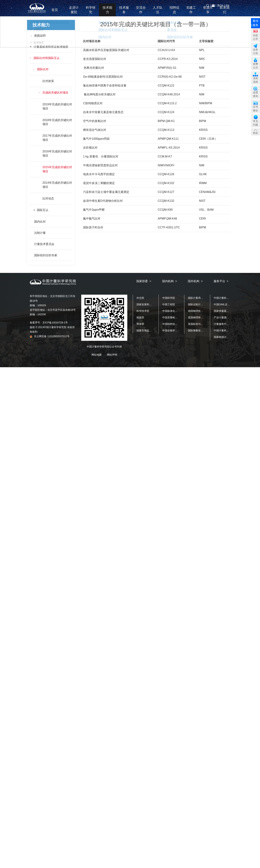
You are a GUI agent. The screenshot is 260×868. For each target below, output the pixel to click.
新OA (220, 5)
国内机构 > (170, 281)
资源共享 (208, 12)
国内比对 (40, 222)
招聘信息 (174, 12)
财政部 (140, 317)
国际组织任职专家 (46, 255)
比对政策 (48, 81)
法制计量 (40, 233)
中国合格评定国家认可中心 (177, 330)
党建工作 (191, 12)
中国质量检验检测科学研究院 (179, 317)
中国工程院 (169, 304)
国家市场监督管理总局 (149, 330)
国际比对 (43, 69)
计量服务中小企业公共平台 (229, 324)
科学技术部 (143, 311)
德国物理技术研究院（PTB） (204, 311)
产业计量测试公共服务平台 (229, 317)
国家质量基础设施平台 (226, 311)
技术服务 (124, 12)
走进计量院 (74, 12)
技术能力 (107, 12)
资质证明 (40, 36)
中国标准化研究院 (172, 311)
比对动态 (48, 198)
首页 (57, 12)
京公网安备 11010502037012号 (50, 336)
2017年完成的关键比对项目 (57, 138)
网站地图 (97, 355)
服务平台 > (221, 281)
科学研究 (91, 12)
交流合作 (141, 12)
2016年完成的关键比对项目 (57, 153)
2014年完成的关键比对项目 (57, 185)
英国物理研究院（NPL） (202, 317)
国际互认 (43, 210)
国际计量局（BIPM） (200, 298)
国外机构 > (195, 281)
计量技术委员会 (44, 244)
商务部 (140, 324)
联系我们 (225, 12)
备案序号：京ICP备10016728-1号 (49, 323)
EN (228, 5)
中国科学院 (169, 298)
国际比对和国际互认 (47, 58)
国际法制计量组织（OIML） (204, 304)
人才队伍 (158, 12)
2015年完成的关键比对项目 (57, 169)
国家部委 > (144, 281)
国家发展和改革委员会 (149, 304)
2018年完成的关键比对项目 (57, 122)
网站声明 (112, 355)
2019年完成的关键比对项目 (57, 106)
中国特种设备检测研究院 (176, 324)
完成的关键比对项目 (55, 93)
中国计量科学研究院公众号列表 (104, 347)
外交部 (140, 298)
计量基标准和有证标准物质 (51, 47)
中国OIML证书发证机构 (227, 304)
